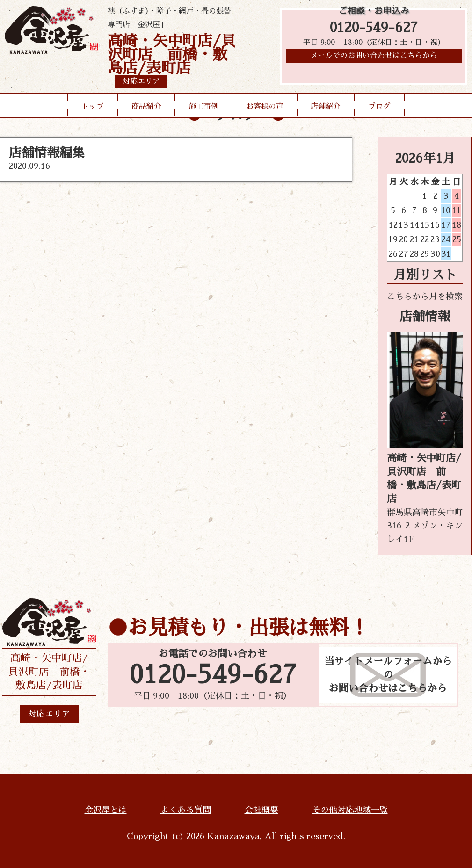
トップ (93, 107)
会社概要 (261, 810)
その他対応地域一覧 (350, 810)
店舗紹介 (326, 107)
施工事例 (203, 107)
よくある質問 (186, 810)
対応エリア (49, 714)
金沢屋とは (106, 810)
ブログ (379, 107)
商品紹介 (146, 107)
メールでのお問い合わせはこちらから (374, 58)
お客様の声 (265, 107)
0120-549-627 (374, 29)
